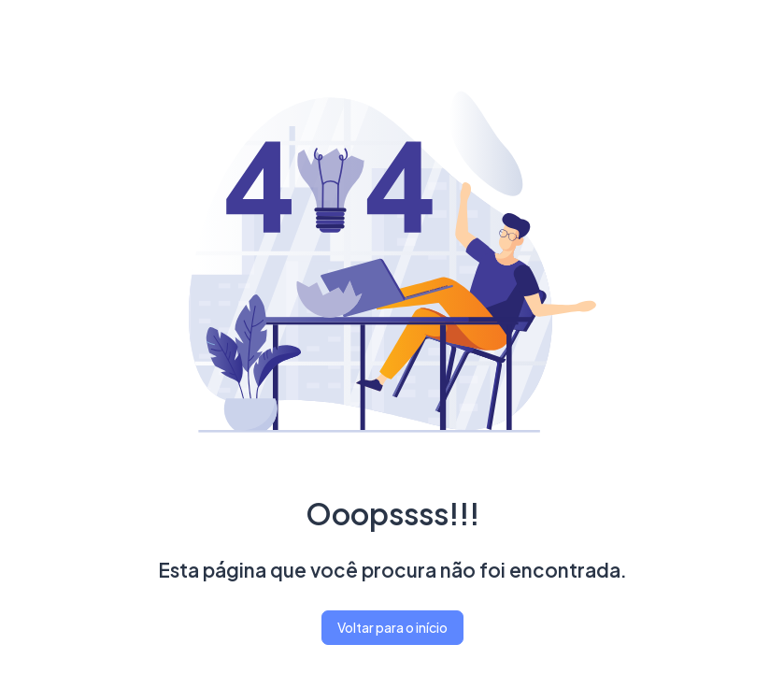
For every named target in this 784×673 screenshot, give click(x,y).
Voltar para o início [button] (392, 627)
